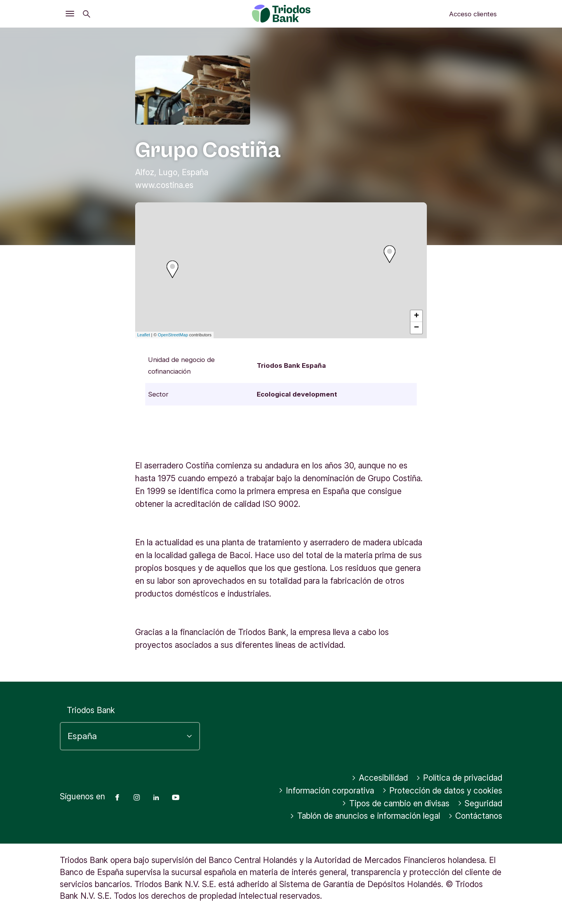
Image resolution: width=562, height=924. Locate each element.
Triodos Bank (91, 710)
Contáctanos (475, 816)
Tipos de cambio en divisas (396, 803)
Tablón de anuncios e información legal (365, 816)
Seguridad (480, 803)
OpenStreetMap (173, 335)
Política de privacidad (459, 778)
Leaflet (144, 335)
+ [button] (417, 316)
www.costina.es (164, 185)
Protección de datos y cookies (442, 791)
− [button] (417, 328)
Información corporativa (326, 791)
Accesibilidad (380, 778)
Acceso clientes (473, 14)
